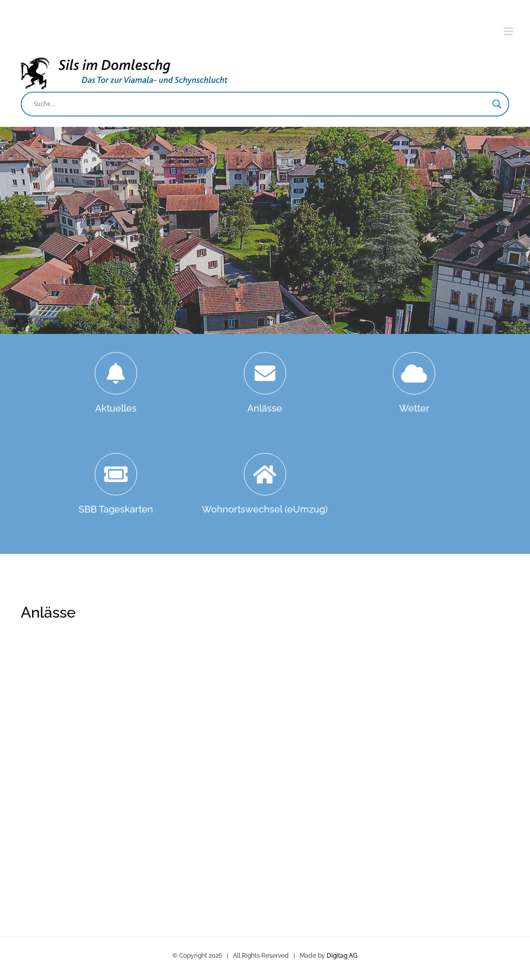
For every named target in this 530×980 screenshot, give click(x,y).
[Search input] (260, 104)
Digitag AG (342, 956)
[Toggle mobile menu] (509, 31)
